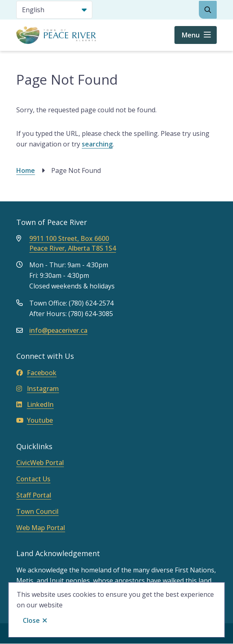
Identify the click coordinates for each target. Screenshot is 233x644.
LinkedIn (35, 404)
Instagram (38, 389)
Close (31, 620)
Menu (191, 35)
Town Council (37, 511)
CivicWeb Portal (40, 463)
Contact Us (33, 479)
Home (26, 170)
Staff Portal (34, 495)
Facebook (36, 373)
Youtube (35, 420)
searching (97, 144)
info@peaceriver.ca (58, 330)
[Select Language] (54, 10)
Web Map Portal (41, 528)
